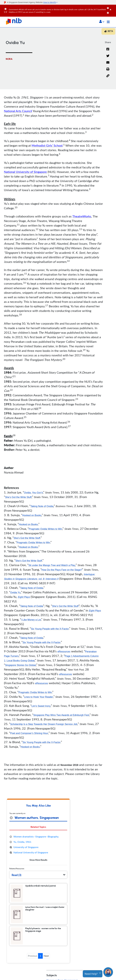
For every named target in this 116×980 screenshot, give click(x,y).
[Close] (112, 7)
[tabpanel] (38, 848)
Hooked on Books (32, 515)
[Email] (108, 64)
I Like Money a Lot (31, 620)
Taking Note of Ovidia (42, 506)
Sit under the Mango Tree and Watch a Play (52, 565)
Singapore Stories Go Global (20, 665)
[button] (102, 22)
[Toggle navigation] (108, 22)
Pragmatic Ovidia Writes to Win (45, 529)
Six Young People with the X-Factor (50, 629)
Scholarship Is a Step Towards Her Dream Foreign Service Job (44, 724)
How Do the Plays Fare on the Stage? (62, 570)
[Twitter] (108, 58)
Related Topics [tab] (38, 827)
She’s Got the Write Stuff (18, 497)
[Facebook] (108, 51)
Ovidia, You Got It (33, 493)
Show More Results (38, 860)
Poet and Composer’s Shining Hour (29, 733)
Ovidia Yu (15, 593)
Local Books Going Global (21, 661)
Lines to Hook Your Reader (38, 697)
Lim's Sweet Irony (41, 706)
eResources (64, 652)
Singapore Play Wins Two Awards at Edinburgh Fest (61, 715)
